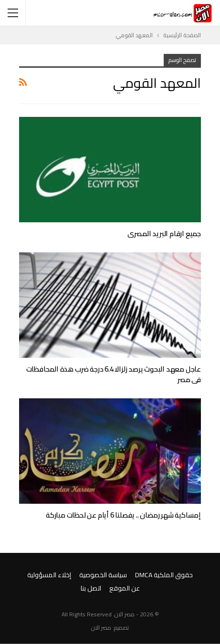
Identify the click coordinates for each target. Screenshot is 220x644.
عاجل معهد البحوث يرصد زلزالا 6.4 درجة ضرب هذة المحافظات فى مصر (114, 374)
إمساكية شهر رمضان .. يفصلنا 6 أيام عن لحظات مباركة (123, 515)
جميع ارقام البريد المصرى (164, 234)
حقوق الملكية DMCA (164, 575)
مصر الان (101, 628)
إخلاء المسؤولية (49, 575)
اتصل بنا (91, 588)
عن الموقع (125, 588)
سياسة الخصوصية (103, 575)
